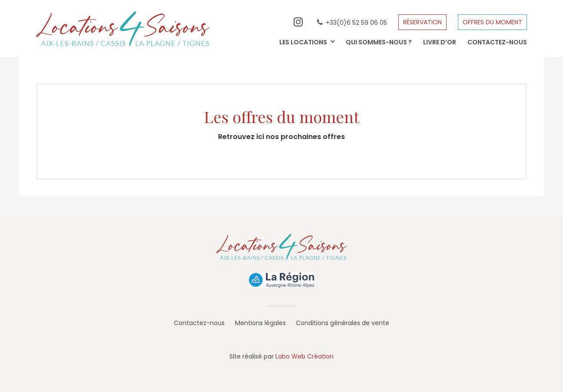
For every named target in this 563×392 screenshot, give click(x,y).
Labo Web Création (305, 356)
